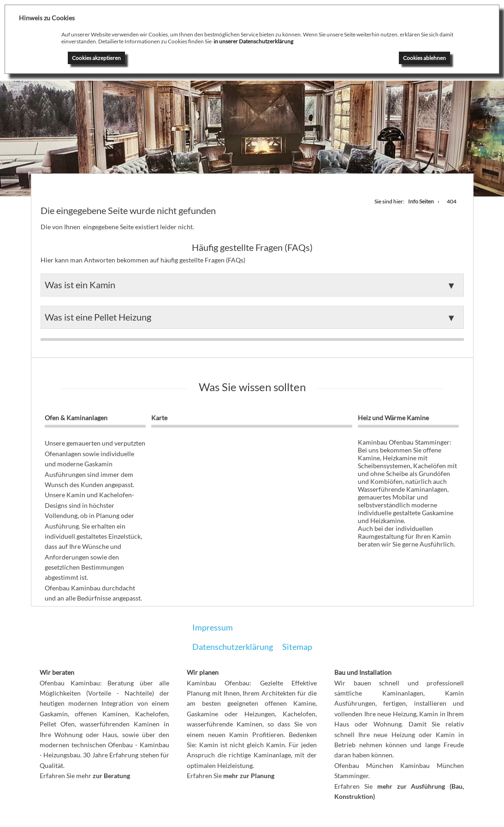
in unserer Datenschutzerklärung (253, 41)
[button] (252, 285)
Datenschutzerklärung (233, 647)
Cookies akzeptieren (96, 58)
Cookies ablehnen (424, 58)
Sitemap (297, 647)
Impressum (213, 627)
